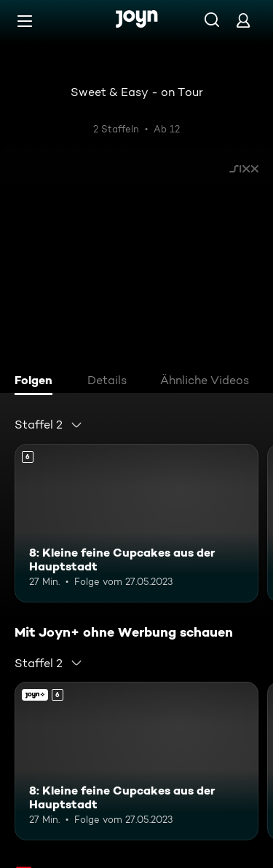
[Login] (243, 20)
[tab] (37, 382)
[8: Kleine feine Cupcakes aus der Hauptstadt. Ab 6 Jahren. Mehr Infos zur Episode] (136, 523)
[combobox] (49, 425)
